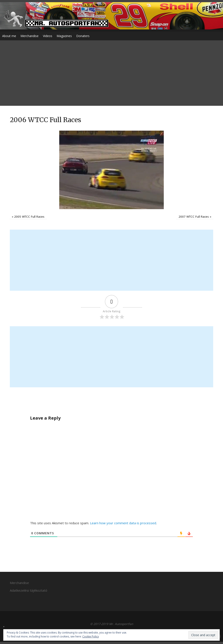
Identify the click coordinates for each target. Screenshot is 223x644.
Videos (48, 36)
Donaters (83, 36)
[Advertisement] (111, 73)
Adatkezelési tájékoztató (29, 590)
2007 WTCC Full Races (194, 217)
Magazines (64, 36)
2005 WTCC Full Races (29, 217)
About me (9, 36)
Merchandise (30, 36)
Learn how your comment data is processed (123, 523)
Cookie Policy (91, 636)
